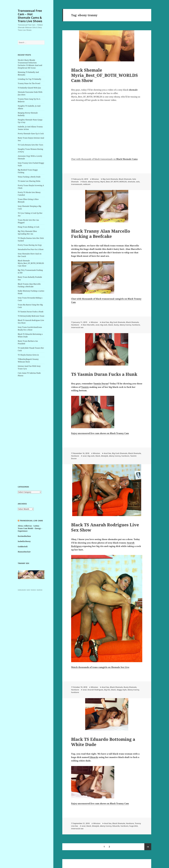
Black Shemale (125, 179)
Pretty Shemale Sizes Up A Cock (31, 134)
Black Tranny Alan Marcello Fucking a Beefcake (101, 234)
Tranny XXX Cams (40, 590)
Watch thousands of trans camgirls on (100, 667)
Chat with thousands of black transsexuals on (104, 159)
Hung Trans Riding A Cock (29, 227)
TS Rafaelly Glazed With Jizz (29, 88)
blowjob (105, 456)
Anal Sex (105, 322)
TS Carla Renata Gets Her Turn (30, 145)
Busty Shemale (130, 687)
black (85, 182)
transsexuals (77, 184)
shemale (131, 182)
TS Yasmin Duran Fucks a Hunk (31, 312)
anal (97, 325)
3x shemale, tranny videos (22, 590)
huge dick (134, 826)
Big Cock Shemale (110, 179)
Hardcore (75, 325)
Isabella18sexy (24, 541)
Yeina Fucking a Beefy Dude (29, 177)
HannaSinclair (24, 552)
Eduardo (116, 826)
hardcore (136, 325)
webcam (87, 184)
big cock (104, 325)
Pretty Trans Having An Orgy (30, 245)
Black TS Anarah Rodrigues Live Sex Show (105, 527)
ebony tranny (94, 182)
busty (116, 325)
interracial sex (77, 327)
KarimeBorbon (24, 536)
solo (138, 182)
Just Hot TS (28, 590)
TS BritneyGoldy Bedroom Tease (31, 316)
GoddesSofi (23, 547)
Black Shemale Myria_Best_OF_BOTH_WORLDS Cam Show (31, 263)
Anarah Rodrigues (95, 690)
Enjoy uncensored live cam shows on (100, 433)
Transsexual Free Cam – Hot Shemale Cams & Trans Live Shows (30, 16)
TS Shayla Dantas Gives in (28, 355)
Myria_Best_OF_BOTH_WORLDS (114, 182)
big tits (107, 690)
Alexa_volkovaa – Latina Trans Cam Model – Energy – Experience (30, 528)
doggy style (122, 690)
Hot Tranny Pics (33, 590)
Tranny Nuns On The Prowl (29, 83)
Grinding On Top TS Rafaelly (29, 79)
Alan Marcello (89, 325)
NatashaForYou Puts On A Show (31, 249)
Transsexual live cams (31, 521)
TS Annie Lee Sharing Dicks (29, 181)
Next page (148, 847)
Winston (95, 179)
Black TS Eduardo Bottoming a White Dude (103, 742)
